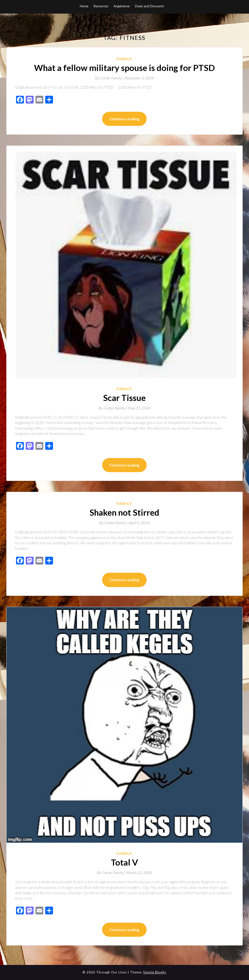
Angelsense (122, 6)
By (110, 78)
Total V (124, 862)
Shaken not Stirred (124, 512)
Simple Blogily (155, 972)
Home (84, 6)
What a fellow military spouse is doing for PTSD (124, 68)
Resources (101, 6)
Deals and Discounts (149, 6)
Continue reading (124, 119)
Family (124, 59)
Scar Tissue (124, 398)
